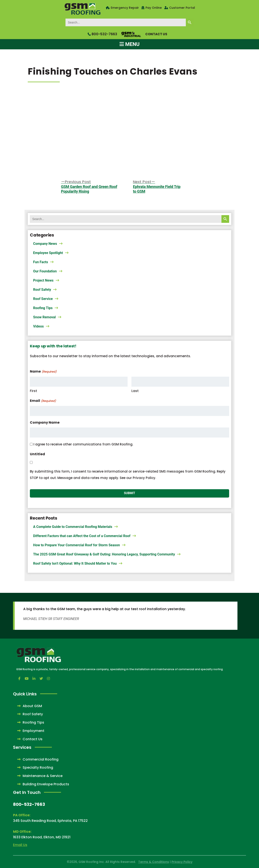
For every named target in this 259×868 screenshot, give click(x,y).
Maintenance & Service (40, 776)
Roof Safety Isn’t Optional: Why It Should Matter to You (75, 563)
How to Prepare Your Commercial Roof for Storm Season (76, 545)
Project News (43, 280)
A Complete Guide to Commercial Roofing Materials (73, 527)
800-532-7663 (102, 34)
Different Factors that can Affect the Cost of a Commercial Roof (82, 536)
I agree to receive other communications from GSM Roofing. (83, 444)
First (33, 391)
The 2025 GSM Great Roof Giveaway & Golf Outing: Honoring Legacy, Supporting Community (104, 554)
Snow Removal (44, 317)
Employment (31, 731)
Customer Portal (182, 8)
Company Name (45, 422)
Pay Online (154, 8)
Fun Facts (41, 262)
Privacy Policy (182, 862)
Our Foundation (45, 271)
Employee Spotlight (48, 253)
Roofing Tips (43, 308)
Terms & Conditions (154, 862)
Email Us (20, 845)
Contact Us (156, 34)
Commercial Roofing (38, 759)
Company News (45, 244)
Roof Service (43, 299)
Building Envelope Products (43, 784)
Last (135, 391)
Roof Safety (42, 290)
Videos (38, 326)
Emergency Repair (125, 8)
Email (43, 401)
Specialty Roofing (35, 767)
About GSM (30, 706)
